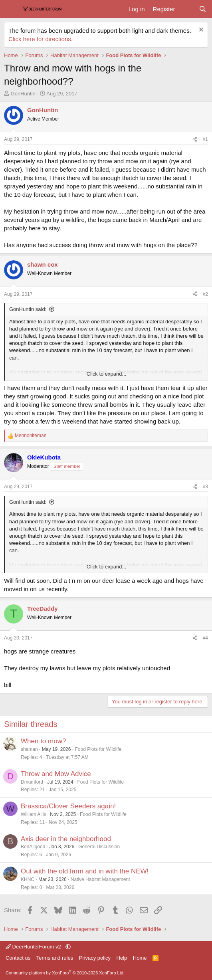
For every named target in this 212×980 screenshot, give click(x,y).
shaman (29, 749)
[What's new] (187, 9)
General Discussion (99, 847)
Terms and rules (55, 958)
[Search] (203, 9)
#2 (205, 294)
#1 (205, 139)
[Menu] (11, 9)
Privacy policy (95, 958)
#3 (205, 487)
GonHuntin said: (28, 309)
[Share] (195, 140)
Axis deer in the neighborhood (66, 839)
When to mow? (43, 741)
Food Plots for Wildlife (98, 749)
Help (122, 958)
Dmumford (32, 782)
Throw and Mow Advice (56, 774)
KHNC (28, 879)
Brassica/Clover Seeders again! (68, 806)
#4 (205, 638)
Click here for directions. (41, 39)
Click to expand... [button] (107, 374)
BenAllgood (33, 847)
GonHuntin (23, 94)
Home (140, 958)
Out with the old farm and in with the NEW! (85, 871)
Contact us (18, 958)
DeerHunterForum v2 (34, 947)
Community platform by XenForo (65, 973)
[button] (68, 947)
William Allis (33, 814)
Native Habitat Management (100, 879)
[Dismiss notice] (200, 31)
